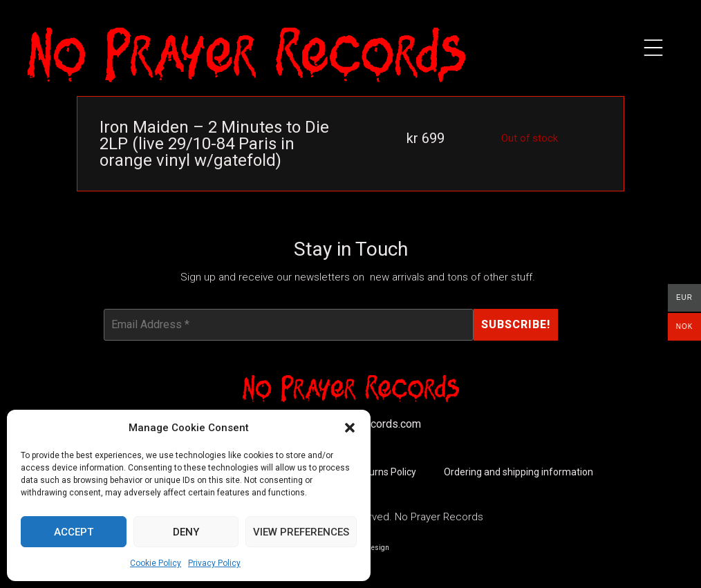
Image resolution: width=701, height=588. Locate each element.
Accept (74, 532)
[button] (350, 428)
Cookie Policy (156, 563)
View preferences (301, 532)
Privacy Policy (214, 563)
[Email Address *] (289, 325)
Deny (186, 532)
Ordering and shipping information (518, 473)
